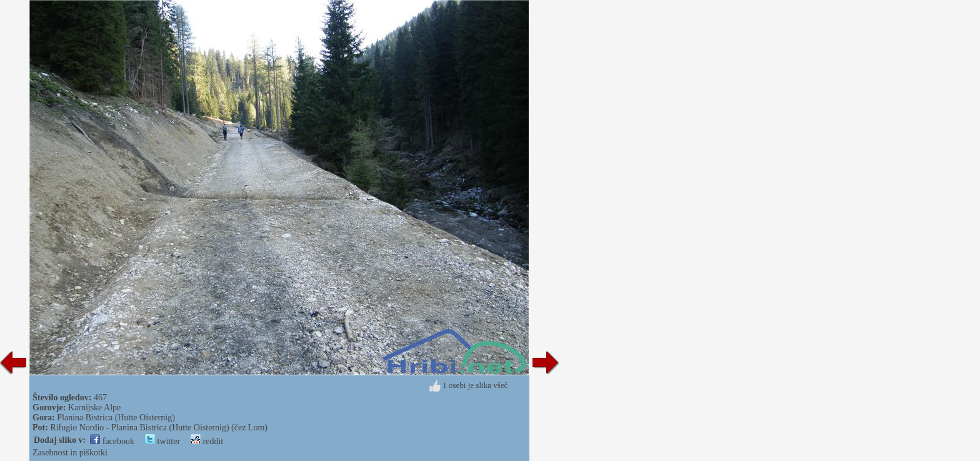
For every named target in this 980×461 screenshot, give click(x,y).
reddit (207, 441)
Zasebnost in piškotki (70, 453)
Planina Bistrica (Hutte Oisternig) (116, 418)
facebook (112, 441)
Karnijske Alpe (94, 408)
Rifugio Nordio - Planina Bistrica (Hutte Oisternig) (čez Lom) (159, 428)
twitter (162, 441)
